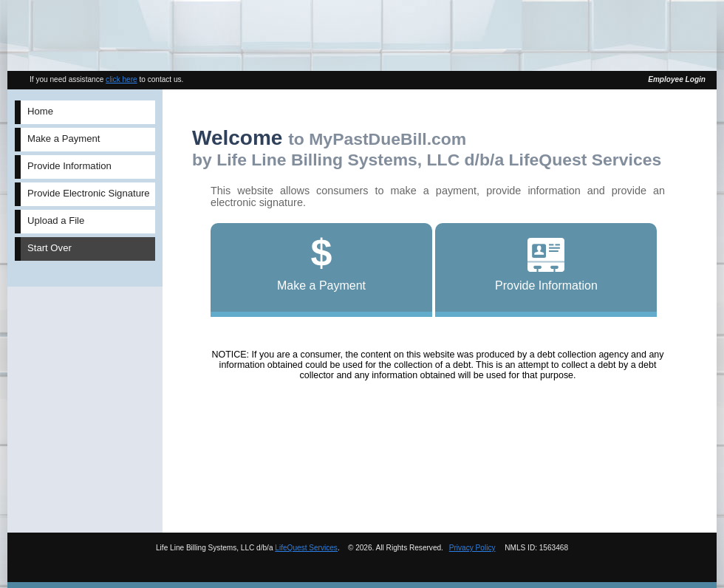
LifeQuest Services (306, 548)
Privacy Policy (472, 548)
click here (122, 79)
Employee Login (677, 79)
